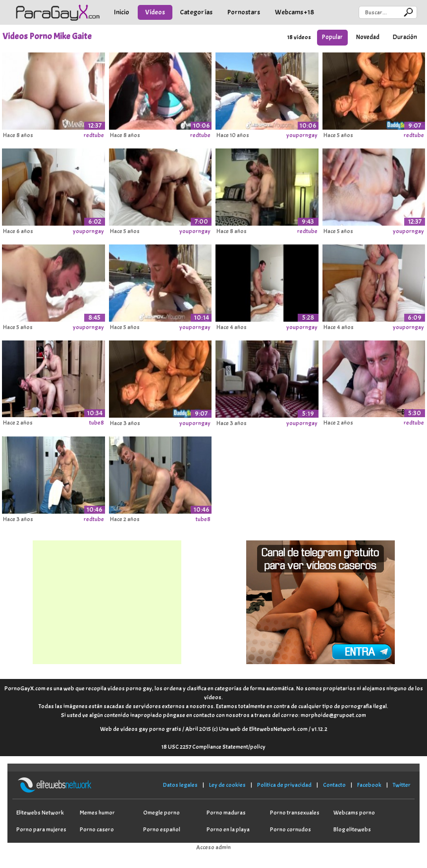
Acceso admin (213, 847)
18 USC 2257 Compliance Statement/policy (213, 747)
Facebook (369, 785)
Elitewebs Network (40, 813)
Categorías (196, 12)
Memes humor (97, 813)
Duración (405, 37)
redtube (94, 135)
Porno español (162, 829)
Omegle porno (161, 813)
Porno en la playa (228, 829)
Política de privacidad (284, 785)
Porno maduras (226, 813)
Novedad (368, 37)
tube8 (97, 423)
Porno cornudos (291, 829)
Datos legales (180, 785)
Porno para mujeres (41, 829)
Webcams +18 (294, 12)
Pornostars (244, 12)
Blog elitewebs (352, 829)
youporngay (302, 135)
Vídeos (155, 12)
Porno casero (97, 829)
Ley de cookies (227, 785)
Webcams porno (354, 813)
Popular (332, 37)
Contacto (334, 785)
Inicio (122, 12)
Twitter (402, 785)
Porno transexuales (295, 813)
